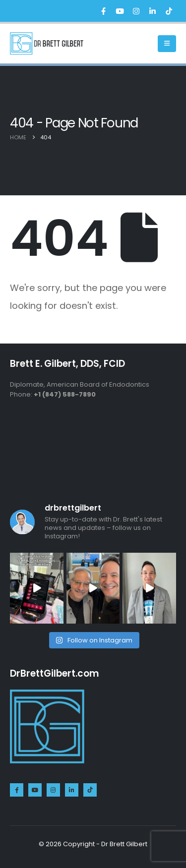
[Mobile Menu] (167, 44)
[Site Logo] (47, 43)
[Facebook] (103, 11)
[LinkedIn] (152, 11)
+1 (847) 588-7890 (65, 394)
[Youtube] (120, 11)
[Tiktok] (169, 11)
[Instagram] (136, 11)
